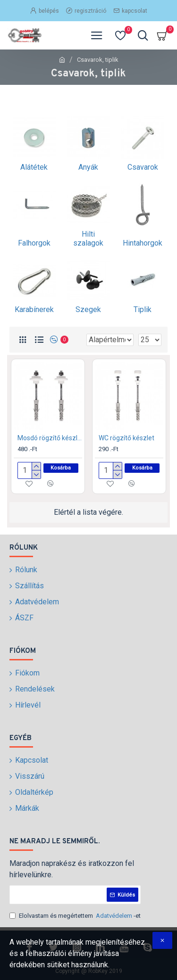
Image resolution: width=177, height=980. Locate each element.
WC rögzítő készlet (126, 438)
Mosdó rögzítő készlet (50, 438)
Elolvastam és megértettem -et (75, 916)
